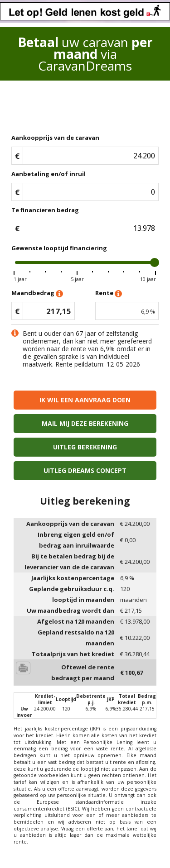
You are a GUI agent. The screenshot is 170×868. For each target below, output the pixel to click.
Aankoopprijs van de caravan (55, 138)
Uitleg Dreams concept (85, 470)
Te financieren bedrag (45, 210)
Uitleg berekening (85, 447)
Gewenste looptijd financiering (59, 248)
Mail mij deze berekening (85, 423)
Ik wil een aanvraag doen (85, 400)
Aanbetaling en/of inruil (49, 174)
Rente (109, 293)
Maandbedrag (37, 293)
